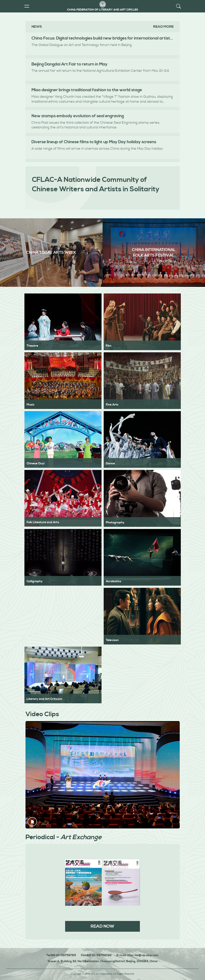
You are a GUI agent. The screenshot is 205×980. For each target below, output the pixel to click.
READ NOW (102, 926)
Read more (163, 27)
